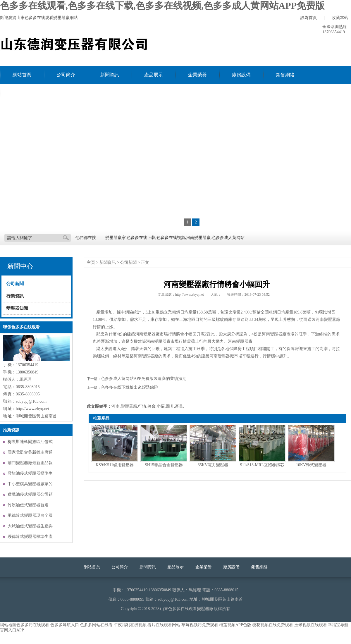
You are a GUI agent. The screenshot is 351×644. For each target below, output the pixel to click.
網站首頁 (22, 75)
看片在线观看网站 (164, 625)
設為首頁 (309, 18)
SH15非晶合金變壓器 (164, 465)
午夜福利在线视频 (130, 625)
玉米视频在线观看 (311, 625)
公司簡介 (66, 75)
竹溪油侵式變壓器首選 (28, 505)
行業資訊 (15, 296)
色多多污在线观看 (33, 625)
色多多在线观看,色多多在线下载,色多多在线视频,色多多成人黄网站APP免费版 (162, 6)
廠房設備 (241, 75)
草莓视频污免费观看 (200, 625)
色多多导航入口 (65, 625)
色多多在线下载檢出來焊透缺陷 (130, 387)
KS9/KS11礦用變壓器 (115, 465)
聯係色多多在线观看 (34, 93)
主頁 (91, 262)
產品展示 (154, 75)
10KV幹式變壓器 (311, 465)
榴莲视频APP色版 (235, 625)
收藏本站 (340, 18)
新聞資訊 (110, 75)
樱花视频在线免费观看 (273, 625)
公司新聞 (15, 284)
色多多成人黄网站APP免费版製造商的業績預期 (144, 379)
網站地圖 (8, 625)
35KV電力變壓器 (213, 465)
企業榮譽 (197, 75)
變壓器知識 (17, 308)
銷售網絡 (285, 75)
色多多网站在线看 (96, 625)
